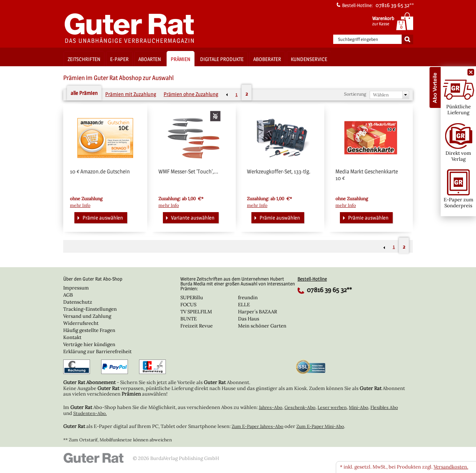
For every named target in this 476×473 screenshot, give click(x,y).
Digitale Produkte (222, 59)
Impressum (76, 288)
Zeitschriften (84, 59)
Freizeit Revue (197, 326)
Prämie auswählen (99, 217)
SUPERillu (192, 298)
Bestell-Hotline (312, 279)
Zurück (227, 95)
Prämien (181, 59)
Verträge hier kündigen (89, 344)
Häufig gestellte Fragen (89, 330)
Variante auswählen (189, 217)
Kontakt (72, 337)
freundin (248, 298)
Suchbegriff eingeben (358, 39)
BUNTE (189, 319)
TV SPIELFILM (196, 312)
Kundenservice (309, 59)
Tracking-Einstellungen (90, 309)
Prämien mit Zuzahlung (131, 94)
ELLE (244, 305)
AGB (68, 295)
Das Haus (249, 319)
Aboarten (150, 59)
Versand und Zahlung (87, 316)
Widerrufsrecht (81, 323)
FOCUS (188, 305)
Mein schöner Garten (262, 326)
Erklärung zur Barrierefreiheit (97, 351)
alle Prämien (84, 93)
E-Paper (119, 59)
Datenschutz (78, 302)
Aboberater (267, 59)
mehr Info (80, 205)
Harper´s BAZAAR (258, 312)
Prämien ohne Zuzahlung (191, 94)
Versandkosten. (451, 467)
